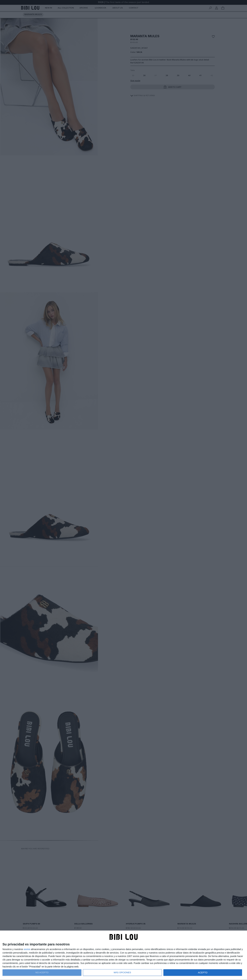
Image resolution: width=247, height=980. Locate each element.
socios (27, 949)
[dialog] (123, 955)
